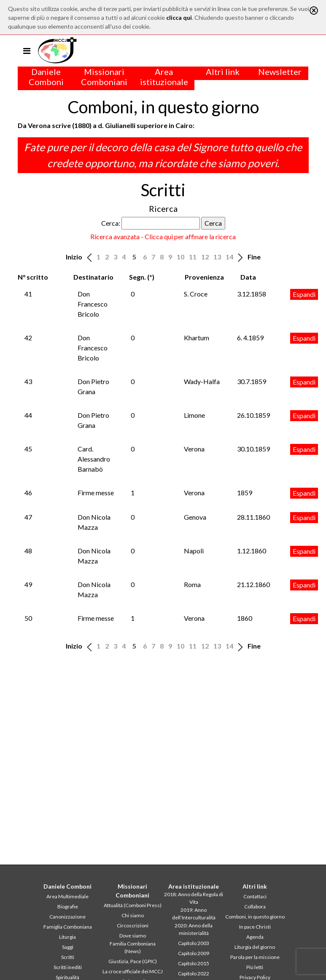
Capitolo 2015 (194, 963)
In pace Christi (255, 927)
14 (229, 257)
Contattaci (255, 896)
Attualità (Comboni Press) (133, 905)
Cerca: (111, 223)
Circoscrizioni (133, 925)
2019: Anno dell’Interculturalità (194, 914)
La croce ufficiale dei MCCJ (133, 971)
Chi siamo (133, 915)
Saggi (68, 947)
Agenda (255, 937)
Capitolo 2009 (194, 953)
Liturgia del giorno (255, 947)
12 (205, 257)
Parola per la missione (255, 957)
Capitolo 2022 (194, 973)
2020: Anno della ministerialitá (194, 929)
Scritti (68, 957)
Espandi (304, 294)
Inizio (74, 257)
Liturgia (67, 937)
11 (193, 257)
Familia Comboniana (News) (133, 947)
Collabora (255, 907)
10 (181, 257)
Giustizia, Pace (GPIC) (133, 961)
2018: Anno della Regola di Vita (194, 898)
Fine (254, 257)
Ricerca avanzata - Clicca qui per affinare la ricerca (163, 236)
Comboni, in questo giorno (255, 917)
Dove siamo (133, 936)
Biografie (68, 907)
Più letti (255, 967)
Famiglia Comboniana (68, 927)
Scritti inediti (68, 967)
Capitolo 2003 (194, 943)
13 (217, 257)
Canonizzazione (67, 917)
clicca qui (179, 17)
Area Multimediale (67, 896)
